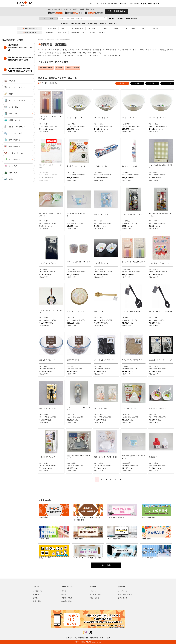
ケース (143, 28)
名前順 (137, 83)
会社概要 (69, 638)
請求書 (64, 595)
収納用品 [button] (10, 81)
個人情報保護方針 (81, 638)
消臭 (63, 28)
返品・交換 (37, 601)
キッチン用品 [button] (11, 107)
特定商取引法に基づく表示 (100, 638)
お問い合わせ (134, 4)
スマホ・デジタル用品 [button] (15, 100)
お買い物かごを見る (150, 4)
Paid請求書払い (67, 601)
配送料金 (36, 595)
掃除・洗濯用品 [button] (12, 140)
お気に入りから (116, 18)
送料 (56, 13)
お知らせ (103, 24)
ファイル (154, 28)
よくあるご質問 (95, 595)
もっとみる (106, 565)
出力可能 (94, 13)
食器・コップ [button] (11, 114)
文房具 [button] (9, 94)
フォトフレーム (130, 28)
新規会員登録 (112, 4)
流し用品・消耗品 (46, 68)
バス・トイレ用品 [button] (13, 133)
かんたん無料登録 (115, 11)
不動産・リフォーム (97, 33)
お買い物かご (123, 598)
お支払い (36, 598)
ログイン (103, 4)
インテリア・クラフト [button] (15, 87)
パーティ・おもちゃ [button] (14, 153)
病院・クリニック (78, 33)
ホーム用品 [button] (10, 166)
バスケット (92, 28)
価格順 (152, 83)
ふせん (116, 28)
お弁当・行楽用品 (73, 68)
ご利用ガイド (123, 4)
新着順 (122, 83)
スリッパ (105, 28)
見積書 (64, 591)
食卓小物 (59, 68)
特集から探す (93, 24)
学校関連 (49, 33)
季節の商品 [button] (10, 173)
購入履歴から (131, 18)
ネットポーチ (51, 28)
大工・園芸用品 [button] (12, 160)
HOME (41, 40)
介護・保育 (62, 33)
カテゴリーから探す (78, 24)
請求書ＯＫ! (74, 13)
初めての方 (113, 24)
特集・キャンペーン (125, 595)
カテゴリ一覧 (123, 591)
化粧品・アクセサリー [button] (15, 127)
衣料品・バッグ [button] (12, 120)
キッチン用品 (50, 40)
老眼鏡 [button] (9, 179)
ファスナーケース (76, 28)
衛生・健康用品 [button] (12, 146)
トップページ (64, 24)
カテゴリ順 (167, 83)
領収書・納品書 (67, 598)
